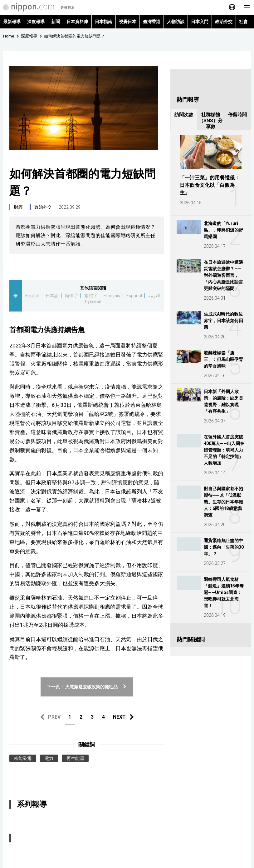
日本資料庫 (77, 22)
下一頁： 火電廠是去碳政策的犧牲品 (87, 687)
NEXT (119, 717)
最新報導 (12, 22)
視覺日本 (128, 22)
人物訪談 (176, 22)
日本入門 (200, 22)
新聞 (56, 22)
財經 (18, 207)
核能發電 (23, 758)
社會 (243, 22)
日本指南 (104, 22)
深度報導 (36, 22)
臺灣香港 (152, 22)
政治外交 (224, 22)
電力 (49, 758)
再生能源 (75, 758)
